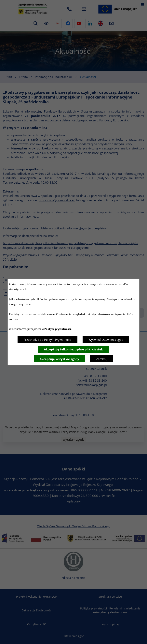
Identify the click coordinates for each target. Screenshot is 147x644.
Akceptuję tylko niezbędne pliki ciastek (73, 349)
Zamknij (102, 359)
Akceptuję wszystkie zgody (59, 359)
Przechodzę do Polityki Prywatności (47, 340)
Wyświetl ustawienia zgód (106, 340)
